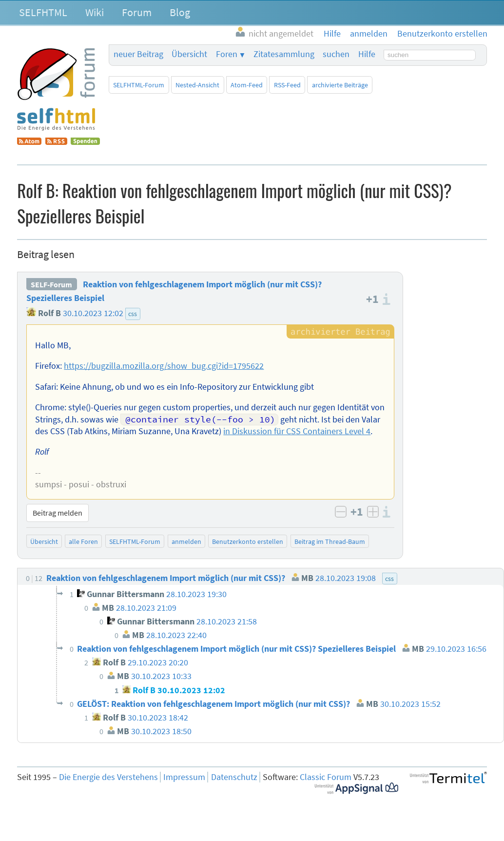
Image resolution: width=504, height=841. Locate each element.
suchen (336, 54)
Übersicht (189, 54)
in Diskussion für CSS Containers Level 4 (297, 431)
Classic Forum (326, 777)
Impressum (184, 777)
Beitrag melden (58, 513)
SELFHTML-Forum (139, 85)
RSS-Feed (287, 85)
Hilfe (367, 54)
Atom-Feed (247, 85)
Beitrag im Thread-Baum (330, 541)
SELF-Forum (51, 284)
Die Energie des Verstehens (108, 777)
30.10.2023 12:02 (93, 313)
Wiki (95, 12)
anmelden (186, 541)
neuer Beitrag (138, 54)
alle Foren (83, 541)
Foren (227, 54)
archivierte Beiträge (340, 85)
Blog (180, 12)
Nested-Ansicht (197, 85)
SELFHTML (43, 12)
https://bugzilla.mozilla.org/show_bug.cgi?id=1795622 (164, 366)
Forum (137, 12)
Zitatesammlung (284, 54)
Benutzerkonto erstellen (248, 541)
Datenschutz (234, 777)
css (133, 314)
